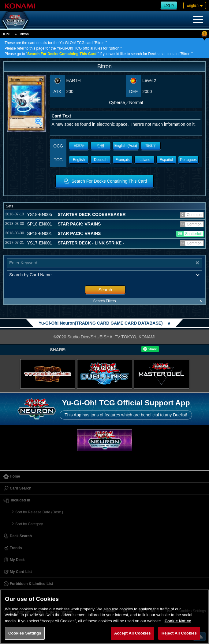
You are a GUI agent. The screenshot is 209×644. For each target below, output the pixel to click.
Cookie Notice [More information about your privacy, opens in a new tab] (178, 621)
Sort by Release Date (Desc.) (39, 512)
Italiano (145, 160)
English (79, 160)
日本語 (79, 146)
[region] (104, 617)
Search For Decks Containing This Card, (62, 54)
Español (166, 160)
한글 (101, 146)
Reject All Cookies (179, 633)
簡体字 (151, 146)
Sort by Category (29, 524)
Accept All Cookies (132, 633)
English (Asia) (126, 146)
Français (123, 160)
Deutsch (101, 160)
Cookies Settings (25, 633)
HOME (7, 34)
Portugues (188, 160)
